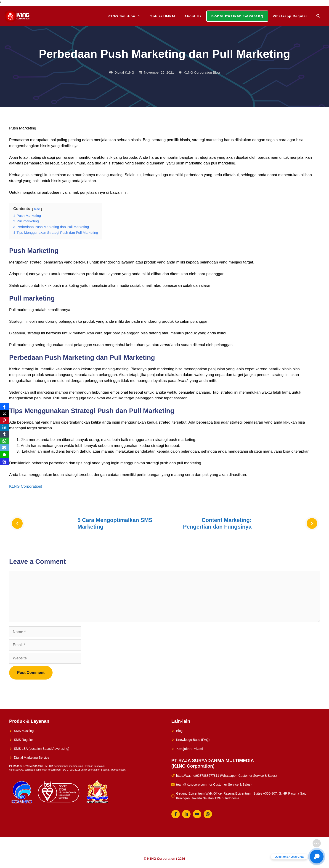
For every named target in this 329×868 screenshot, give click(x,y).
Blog (179, 731)
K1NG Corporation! (26, 486)
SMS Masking (24, 731)
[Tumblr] (4, 434)
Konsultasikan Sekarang (237, 16)
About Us (193, 16)
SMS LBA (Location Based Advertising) (42, 749)
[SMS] (4, 455)
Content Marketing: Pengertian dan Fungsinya (217, 523)
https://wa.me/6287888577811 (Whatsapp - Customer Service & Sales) (226, 776)
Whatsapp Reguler (290, 16)
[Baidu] (4, 462)
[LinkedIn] (4, 427)
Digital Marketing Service (32, 758)
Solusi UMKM (163, 16)
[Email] (4, 448)
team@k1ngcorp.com (191, 785)
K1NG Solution (127, 16)
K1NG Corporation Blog (202, 72)
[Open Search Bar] (318, 16)
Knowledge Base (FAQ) (193, 740)
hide (37, 209)
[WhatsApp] (4, 441)
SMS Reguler (23, 740)
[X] (4, 414)
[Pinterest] (4, 420)
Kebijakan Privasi (190, 749)
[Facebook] (4, 407)
